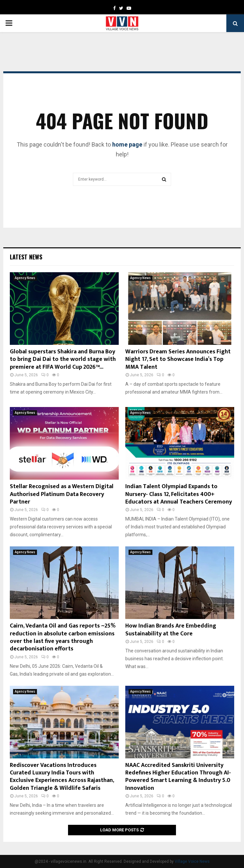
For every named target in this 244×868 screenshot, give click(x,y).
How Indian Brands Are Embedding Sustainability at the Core (171, 630)
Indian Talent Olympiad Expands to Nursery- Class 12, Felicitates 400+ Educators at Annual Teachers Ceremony (179, 494)
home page (127, 144)
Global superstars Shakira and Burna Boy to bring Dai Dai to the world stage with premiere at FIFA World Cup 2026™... (63, 359)
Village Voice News (192, 861)
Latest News (26, 257)
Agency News (25, 278)
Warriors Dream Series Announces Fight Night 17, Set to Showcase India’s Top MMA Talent (178, 359)
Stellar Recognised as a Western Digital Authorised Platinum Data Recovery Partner (62, 494)
